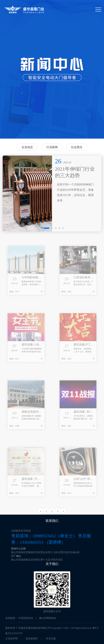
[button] (41, 228)
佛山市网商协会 (48, 618)
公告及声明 (11, 639)
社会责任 (77, 147)
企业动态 (27, 147)
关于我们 (52, 564)
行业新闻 (52, 147)
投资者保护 (32, 639)
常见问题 (51, 639)
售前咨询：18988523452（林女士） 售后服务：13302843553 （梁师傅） (51, 539)
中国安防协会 (26, 618)
